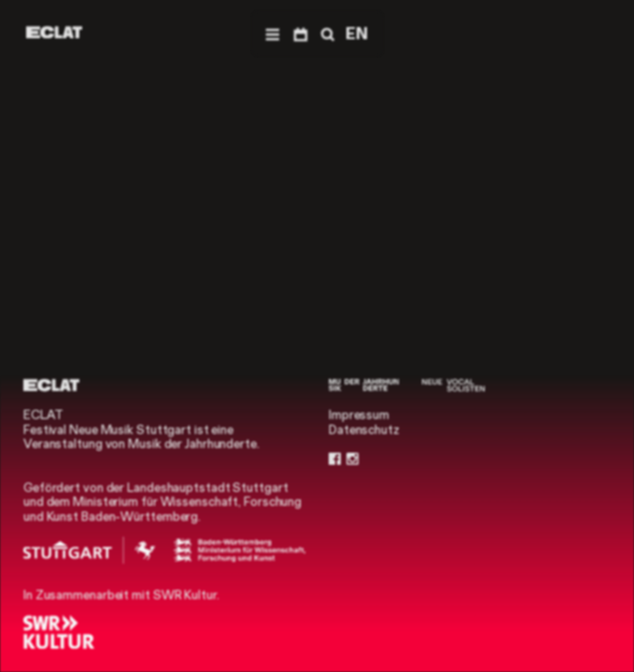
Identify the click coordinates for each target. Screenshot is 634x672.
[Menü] (272, 34)
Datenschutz (364, 430)
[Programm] (300, 34)
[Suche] (326, 34)
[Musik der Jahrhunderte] (364, 385)
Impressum (359, 415)
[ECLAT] (54, 32)
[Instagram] (352, 459)
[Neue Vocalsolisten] (453, 385)
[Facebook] (335, 459)
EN (357, 34)
